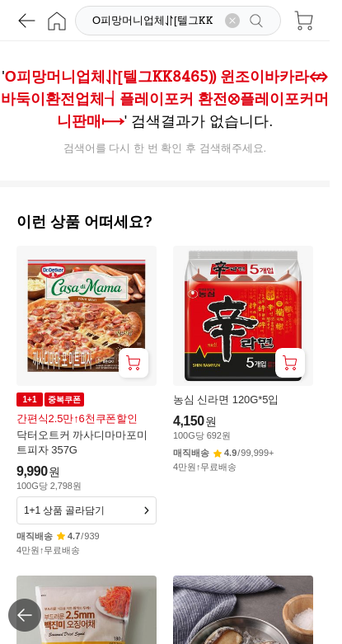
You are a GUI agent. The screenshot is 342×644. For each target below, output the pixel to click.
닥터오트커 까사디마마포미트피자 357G (82, 442)
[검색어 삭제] (232, 21)
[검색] (154, 21)
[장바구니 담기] (134, 363)
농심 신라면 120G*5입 (226, 400)
